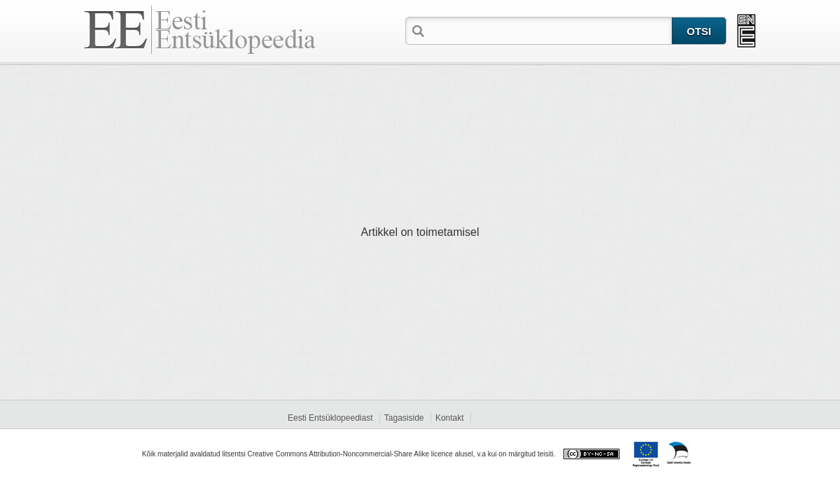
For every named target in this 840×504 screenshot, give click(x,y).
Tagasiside (404, 418)
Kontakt (450, 418)
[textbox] (549, 30)
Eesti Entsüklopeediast (330, 418)
